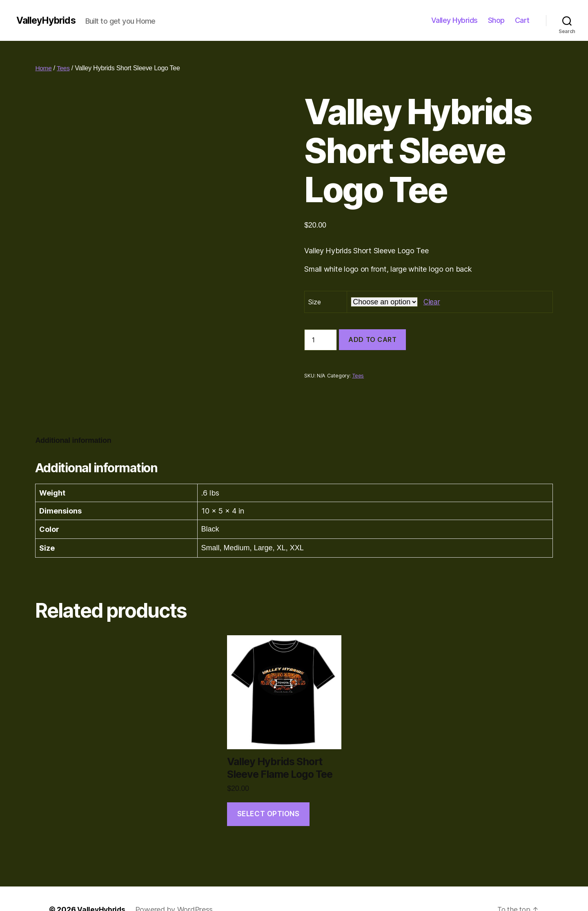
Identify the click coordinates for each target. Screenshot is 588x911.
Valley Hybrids (454, 20)
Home (44, 68)
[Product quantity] (321, 340)
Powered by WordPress (176, 888)
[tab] (73, 419)
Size (314, 302)
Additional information (73, 419)
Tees (64, 68)
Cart (522, 20)
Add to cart (372, 339)
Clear (432, 302)
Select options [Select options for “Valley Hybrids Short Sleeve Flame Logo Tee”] (268, 792)
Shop (496, 20)
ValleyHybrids (48, 20)
